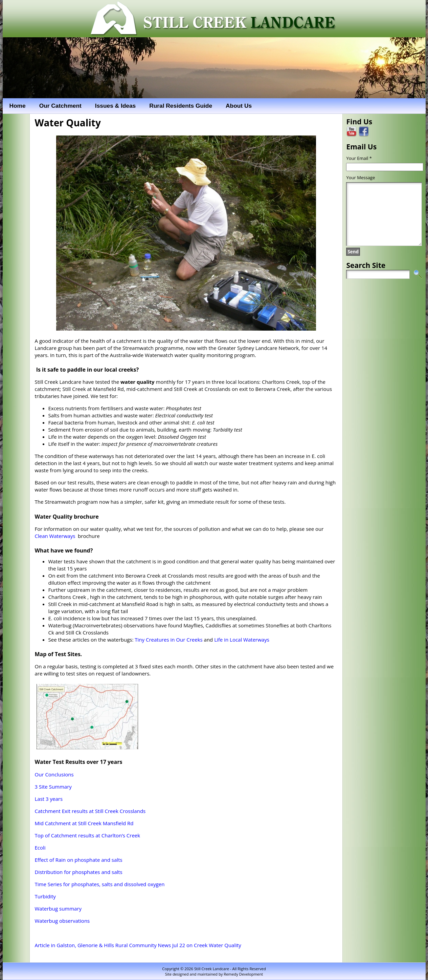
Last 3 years (49, 799)
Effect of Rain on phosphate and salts (79, 860)
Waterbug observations (62, 921)
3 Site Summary (53, 787)
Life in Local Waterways (242, 640)
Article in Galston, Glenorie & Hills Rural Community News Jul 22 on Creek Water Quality (138, 945)
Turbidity (45, 896)
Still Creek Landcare (212, 969)
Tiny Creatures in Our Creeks (168, 640)
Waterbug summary (58, 909)
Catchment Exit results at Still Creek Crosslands (90, 811)
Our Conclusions (54, 774)
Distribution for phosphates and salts (79, 872)
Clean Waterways (55, 536)
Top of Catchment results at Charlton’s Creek (88, 835)
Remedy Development (243, 974)
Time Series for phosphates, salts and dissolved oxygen (100, 884)
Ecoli (40, 848)
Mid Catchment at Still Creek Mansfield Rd (84, 823)
